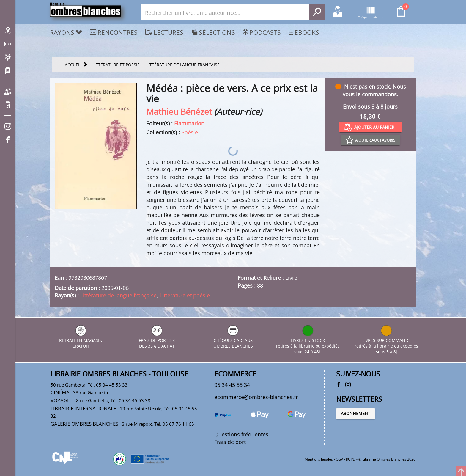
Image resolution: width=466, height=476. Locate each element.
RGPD (351, 459)
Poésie (190, 132)
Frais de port (230, 442)
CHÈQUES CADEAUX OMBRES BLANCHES (233, 340)
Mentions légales (319, 459)
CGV (339, 459)
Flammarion (189, 123)
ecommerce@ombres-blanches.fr (256, 397)
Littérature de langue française (118, 295)
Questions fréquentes (241, 434)
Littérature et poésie (185, 295)
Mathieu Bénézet (179, 111)
